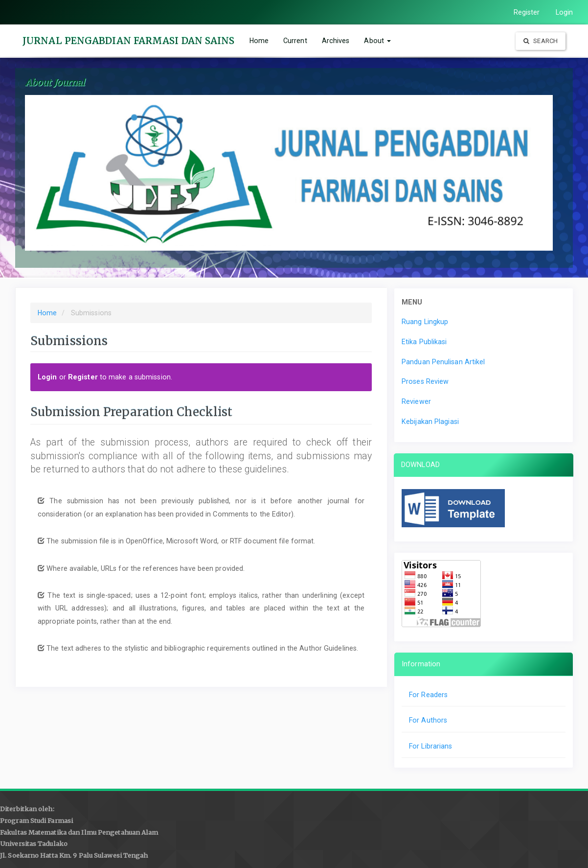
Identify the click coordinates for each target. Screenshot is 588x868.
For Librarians (430, 746)
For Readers (428, 695)
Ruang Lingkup (425, 322)
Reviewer (416, 401)
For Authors (428, 720)
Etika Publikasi (424, 342)
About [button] (377, 41)
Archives (336, 41)
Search (541, 41)
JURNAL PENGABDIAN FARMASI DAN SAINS (129, 41)
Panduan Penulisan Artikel (443, 362)
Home (259, 41)
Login (565, 12)
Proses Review (425, 381)
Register (527, 12)
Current (295, 41)
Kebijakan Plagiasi (430, 422)
